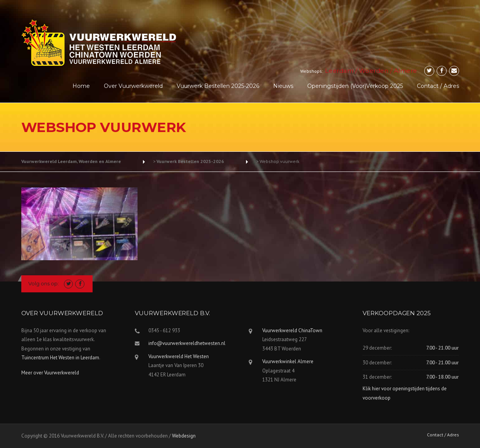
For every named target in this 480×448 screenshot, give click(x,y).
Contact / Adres (438, 86)
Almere (406, 71)
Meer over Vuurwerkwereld (50, 373)
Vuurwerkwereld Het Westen (179, 356)
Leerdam (339, 71)
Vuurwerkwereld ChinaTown (292, 330)
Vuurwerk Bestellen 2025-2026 (218, 86)
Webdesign (184, 436)
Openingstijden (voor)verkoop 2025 (355, 86)
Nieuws (283, 86)
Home (81, 86)
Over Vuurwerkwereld (133, 86)
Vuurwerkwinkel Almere (288, 361)
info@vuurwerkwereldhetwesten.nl (187, 343)
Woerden (374, 71)
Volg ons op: (44, 283)
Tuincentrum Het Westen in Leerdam (60, 358)
